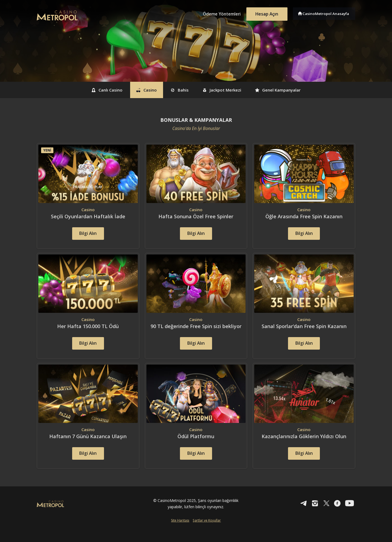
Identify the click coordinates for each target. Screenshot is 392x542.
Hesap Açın (265, 13)
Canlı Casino (96, 90)
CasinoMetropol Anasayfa (327, 13)
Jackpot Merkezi (226, 90)
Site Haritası (180, 533)
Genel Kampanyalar (288, 90)
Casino (140, 90)
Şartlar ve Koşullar (207, 533)
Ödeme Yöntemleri (218, 13)
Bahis (178, 90)
